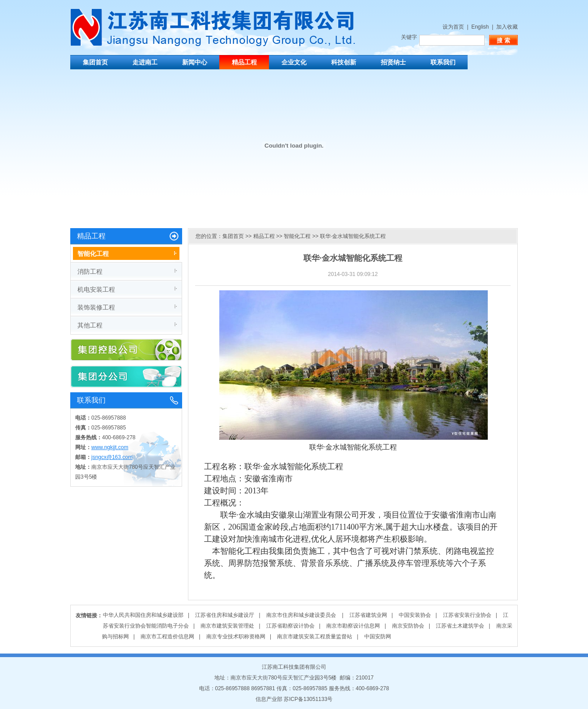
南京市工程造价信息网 (167, 637)
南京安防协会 (408, 626)
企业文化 (294, 62)
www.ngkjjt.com (110, 447)
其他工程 (90, 325)
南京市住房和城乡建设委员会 (302, 615)
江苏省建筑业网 (368, 615)
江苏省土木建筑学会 (460, 626)
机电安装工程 (96, 289)
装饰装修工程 (96, 307)
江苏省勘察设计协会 (290, 626)
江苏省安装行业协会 (467, 615)
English (480, 27)
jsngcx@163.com (112, 457)
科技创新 (344, 62)
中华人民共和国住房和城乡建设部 (143, 615)
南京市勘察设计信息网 (353, 626)
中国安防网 (378, 637)
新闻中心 (195, 62)
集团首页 (95, 62)
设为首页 (453, 27)
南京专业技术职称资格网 (236, 637)
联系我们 (443, 62)
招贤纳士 (393, 62)
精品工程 (244, 62)
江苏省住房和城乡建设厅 (225, 615)
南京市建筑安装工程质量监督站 (315, 637)
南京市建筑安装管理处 (227, 626)
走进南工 (145, 62)
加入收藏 (507, 27)
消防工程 (90, 272)
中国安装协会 (415, 615)
